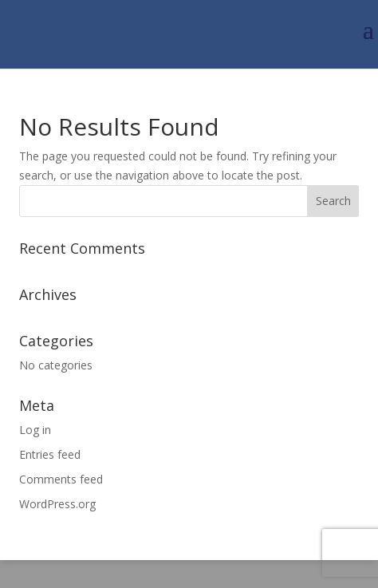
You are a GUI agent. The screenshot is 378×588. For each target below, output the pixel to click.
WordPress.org (57, 504)
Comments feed (61, 479)
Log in (35, 430)
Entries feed (50, 454)
